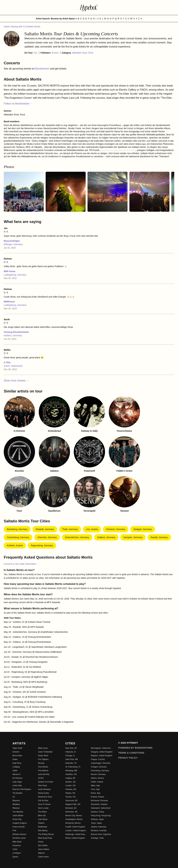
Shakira (41, 823)
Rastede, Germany (45, 529)
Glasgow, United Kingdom (102, 752)
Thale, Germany (70, 529)
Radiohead (43, 827)
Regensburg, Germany (42, 545)
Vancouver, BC (71, 801)
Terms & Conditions (131, 753)
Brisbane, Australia (99, 831)
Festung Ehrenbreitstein (16, 332)
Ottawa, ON (70, 793)
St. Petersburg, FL (73, 767)
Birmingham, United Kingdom (102, 748)
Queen (15, 857)
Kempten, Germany (133, 537)
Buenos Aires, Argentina (101, 834)
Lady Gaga (17, 782)
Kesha (41, 842)
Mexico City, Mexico (74, 816)
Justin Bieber (18, 816)
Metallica (16, 804)
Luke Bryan (43, 819)
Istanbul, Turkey (97, 812)
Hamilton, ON (71, 774)
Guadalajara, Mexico (74, 819)
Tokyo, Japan (96, 823)
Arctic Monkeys (44, 789)
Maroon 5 (16, 774)
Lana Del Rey (44, 774)
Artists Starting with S (14, 27)
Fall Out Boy (43, 801)
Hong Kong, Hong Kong (101, 816)
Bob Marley (43, 831)
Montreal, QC (71, 808)
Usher (15, 849)
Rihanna (16, 808)
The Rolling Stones (46, 834)
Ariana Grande (19, 827)
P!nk (14, 831)
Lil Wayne (17, 853)
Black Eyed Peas (45, 838)
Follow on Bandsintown (18, 104)
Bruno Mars (17, 756)
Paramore (17, 846)
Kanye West (43, 756)
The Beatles (18, 793)
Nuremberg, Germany (100, 771)
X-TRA (7, 362)
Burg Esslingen (12, 241)
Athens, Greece (97, 778)
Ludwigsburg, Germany (15, 275)
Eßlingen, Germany (13, 244)
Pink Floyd (42, 786)
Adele (15, 771)
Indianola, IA (71, 752)
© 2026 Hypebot (128, 743)
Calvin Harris (43, 857)
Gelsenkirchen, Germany (77, 537)
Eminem (16, 752)
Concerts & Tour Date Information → (21, 564)
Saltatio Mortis (33, 27)
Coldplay (16, 767)
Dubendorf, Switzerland (101, 808)
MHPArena (9, 302)
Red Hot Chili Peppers (22, 789)
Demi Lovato (43, 808)
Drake (15, 759)
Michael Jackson (19, 834)
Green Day (17, 819)
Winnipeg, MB (71, 771)
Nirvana (41, 763)
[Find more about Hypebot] (89, 7)
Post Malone (43, 771)
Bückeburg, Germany (17, 529)
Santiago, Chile (97, 838)
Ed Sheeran (17, 778)
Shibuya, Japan (97, 819)
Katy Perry (17, 763)
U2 (14, 797)
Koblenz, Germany (13, 335)
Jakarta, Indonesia (98, 827)
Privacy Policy (128, 758)
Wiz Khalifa (43, 846)
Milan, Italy (95, 786)
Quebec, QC (71, 782)
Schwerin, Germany (116, 529)
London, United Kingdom (76, 831)
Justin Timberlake (45, 752)
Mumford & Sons (45, 797)
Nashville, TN (71, 763)
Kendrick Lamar (19, 838)
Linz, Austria (92, 529)
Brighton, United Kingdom (102, 756)
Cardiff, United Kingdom (75, 827)
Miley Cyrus (43, 748)
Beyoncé (16, 801)
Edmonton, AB (71, 812)
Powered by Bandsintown (135, 748)
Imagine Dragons (20, 823)
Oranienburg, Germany (18, 537)
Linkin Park (17, 786)
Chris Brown (43, 767)
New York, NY (71, 748)
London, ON (70, 786)
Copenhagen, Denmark (100, 763)
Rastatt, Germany (159, 537)
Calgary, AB (70, 778)
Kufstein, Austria (15, 545)
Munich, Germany (98, 774)
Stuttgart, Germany (143, 529)
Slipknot (41, 853)
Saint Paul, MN (72, 759)
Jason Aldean (44, 849)
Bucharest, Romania (99, 801)
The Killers (42, 812)
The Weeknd (18, 812)
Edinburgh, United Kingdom (76, 834)
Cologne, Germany (99, 767)
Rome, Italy (96, 793)
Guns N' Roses (44, 804)
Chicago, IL (70, 756)
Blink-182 (42, 816)
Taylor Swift (17, 748)
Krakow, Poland (97, 797)
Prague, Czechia (98, 759)
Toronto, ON (70, 797)
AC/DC (41, 778)
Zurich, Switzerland (13, 366)
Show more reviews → (16, 381)
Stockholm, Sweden (99, 804)
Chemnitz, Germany (47, 537)
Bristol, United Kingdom (75, 838)
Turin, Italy (95, 789)
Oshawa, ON (71, 789)
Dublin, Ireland (97, 782)
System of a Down (46, 782)
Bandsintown (43, 69)
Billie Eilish (17, 842)
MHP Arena (10, 271)
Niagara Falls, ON (73, 804)
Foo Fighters (43, 759)
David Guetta (43, 793)
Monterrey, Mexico (73, 823)
